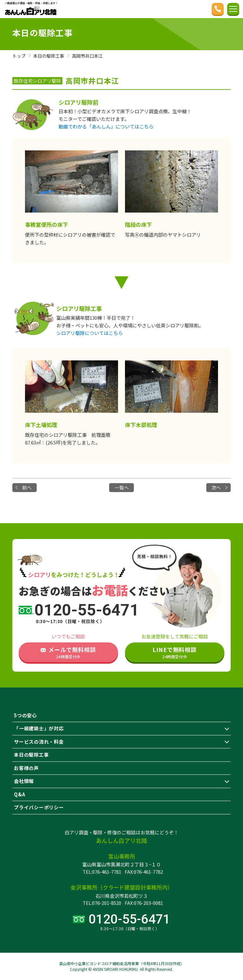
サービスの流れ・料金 (39, 742)
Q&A (19, 794)
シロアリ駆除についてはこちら (90, 333)
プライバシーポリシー (39, 807)
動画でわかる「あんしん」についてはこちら (106, 126)
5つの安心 (25, 715)
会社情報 (24, 781)
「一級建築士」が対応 (39, 728)
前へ (28, 487)
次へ (216, 487)
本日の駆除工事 (31, 755)
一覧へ (122, 487)
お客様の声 (26, 768)
